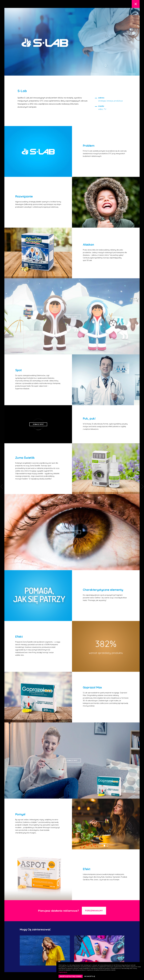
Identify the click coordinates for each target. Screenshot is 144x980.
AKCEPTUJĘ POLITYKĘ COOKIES (71, 976)
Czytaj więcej (63, 972)
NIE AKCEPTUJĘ (90, 976)
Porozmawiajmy (94, 911)
